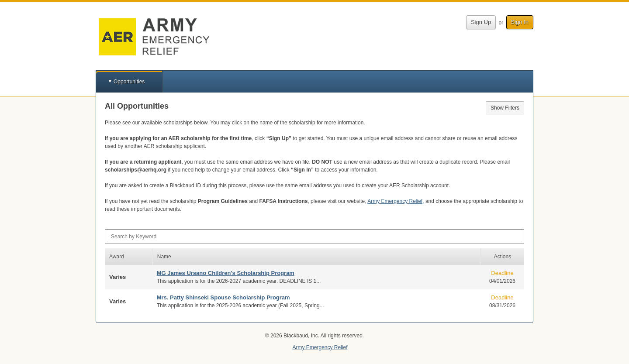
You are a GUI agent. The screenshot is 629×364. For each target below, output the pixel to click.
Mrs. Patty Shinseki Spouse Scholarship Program (223, 297)
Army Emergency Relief (320, 347)
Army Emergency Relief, (396, 201)
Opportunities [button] (129, 82)
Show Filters (505, 108)
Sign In (520, 22)
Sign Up (481, 22)
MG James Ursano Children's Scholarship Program (226, 273)
